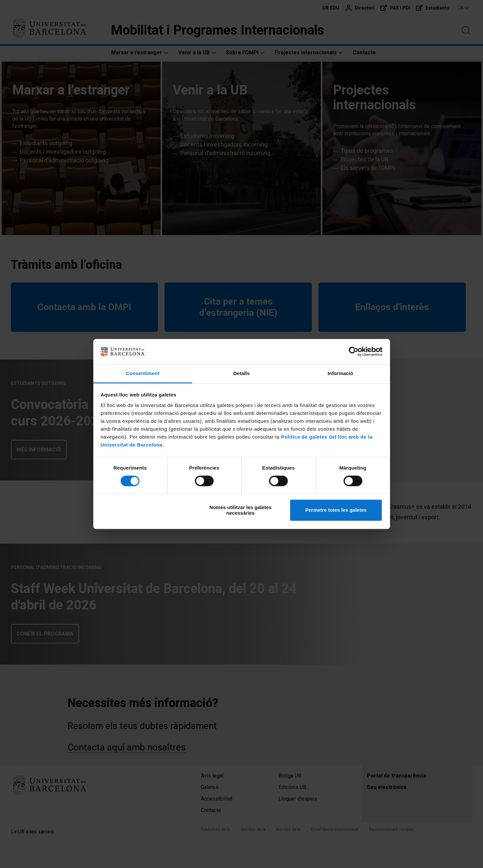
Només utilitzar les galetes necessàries (240, 510)
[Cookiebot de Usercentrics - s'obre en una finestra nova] (354, 352)
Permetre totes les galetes (336, 510)
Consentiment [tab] (143, 373)
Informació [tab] (341, 373)
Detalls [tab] (242, 373)
